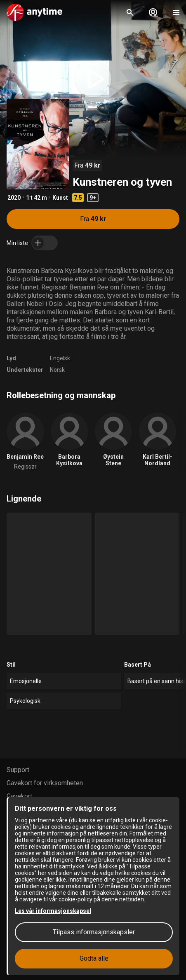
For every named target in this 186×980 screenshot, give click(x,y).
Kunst (60, 198)
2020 (14, 198)
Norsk (57, 370)
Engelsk (60, 358)
